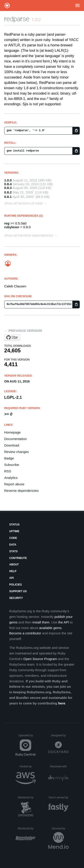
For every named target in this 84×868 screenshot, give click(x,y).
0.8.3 (8, 188)
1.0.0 (8, 180)
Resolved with (59, 766)
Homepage (12, 432)
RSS (8, 471)
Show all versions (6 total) (24, 203)
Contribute (18, 558)
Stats (13, 551)
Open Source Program (40, 659)
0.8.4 (8, 184)
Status (14, 525)
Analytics (11, 478)
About (14, 565)
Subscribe (12, 465)
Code (13, 538)
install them (41, 622)
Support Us (18, 591)
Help (13, 571)
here (62, 703)
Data (13, 545)
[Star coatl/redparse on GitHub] (12, 338)
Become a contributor (25, 633)
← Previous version (23, 331)
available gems (50, 628)
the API (64, 622)
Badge (9, 458)
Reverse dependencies (21, 491)
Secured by (60, 829)
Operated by (27, 737)
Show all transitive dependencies (29, 235)
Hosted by (28, 766)
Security (16, 598)
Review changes (17, 452)
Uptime (14, 531)
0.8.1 (8, 197)
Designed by (60, 735)
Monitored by (27, 797)
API (11, 578)
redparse (17, 19)
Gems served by (59, 797)
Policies (15, 585)
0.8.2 (8, 192)
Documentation (16, 439)
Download (12, 445)
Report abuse (14, 484)
